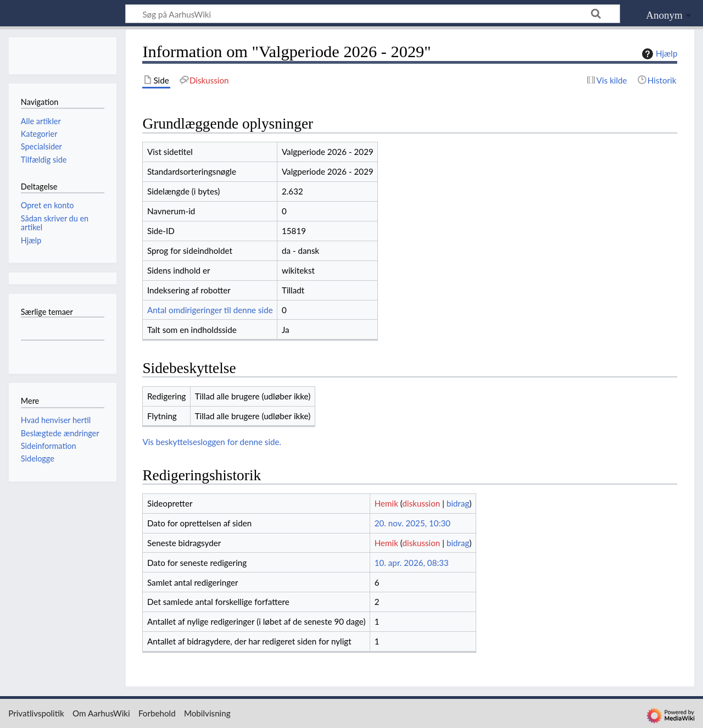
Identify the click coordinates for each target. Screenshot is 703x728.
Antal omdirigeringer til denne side (210, 310)
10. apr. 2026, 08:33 (412, 563)
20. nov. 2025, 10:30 (412, 523)
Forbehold (157, 713)
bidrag (458, 503)
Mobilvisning (207, 713)
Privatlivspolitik (36, 713)
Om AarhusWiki (101, 713)
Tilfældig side (44, 160)
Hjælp (658, 54)
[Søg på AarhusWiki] (373, 14)
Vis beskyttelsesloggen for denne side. (212, 442)
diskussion (421, 503)
